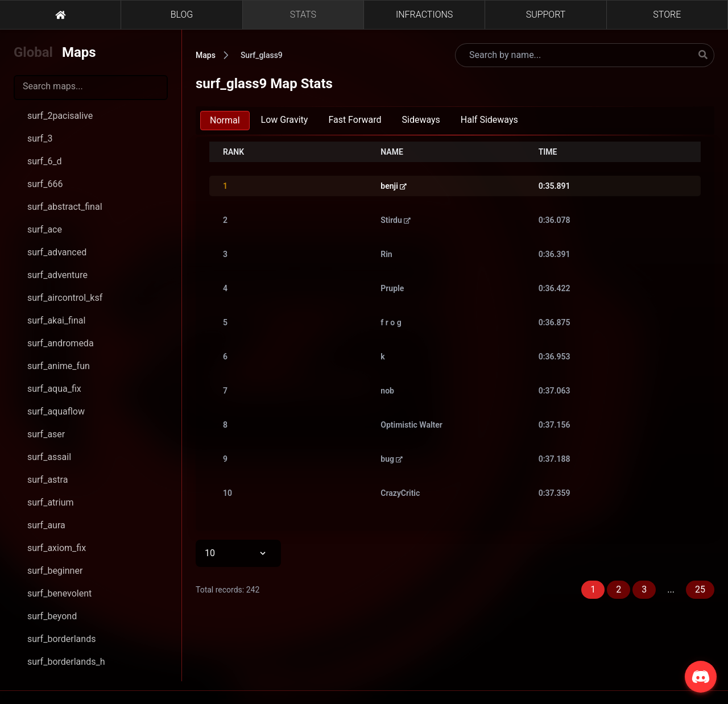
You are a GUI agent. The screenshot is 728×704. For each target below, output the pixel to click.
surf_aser (46, 434)
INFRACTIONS (424, 15)
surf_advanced (57, 252)
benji (394, 186)
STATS (303, 15)
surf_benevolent (59, 593)
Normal (225, 120)
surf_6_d (45, 161)
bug (392, 459)
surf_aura (46, 525)
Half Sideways (489, 120)
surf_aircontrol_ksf (65, 298)
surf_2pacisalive (60, 116)
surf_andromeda (61, 343)
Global (33, 52)
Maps (79, 52)
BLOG (182, 15)
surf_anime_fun (59, 366)
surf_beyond (52, 616)
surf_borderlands (61, 639)
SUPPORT (546, 15)
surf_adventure (57, 275)
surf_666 (45, 184)
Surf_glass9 (262, 55)
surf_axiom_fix (57, 548)
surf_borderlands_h (66, 662)
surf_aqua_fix (54, 389)
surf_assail (49, 457)
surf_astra (47, 480)
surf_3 (40, 138)
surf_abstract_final (65, 207)
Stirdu (396, 220)
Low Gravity (285, 120)
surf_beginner (55, 571)
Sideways (421, 120)
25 (700, 589)
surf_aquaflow (56, 411)
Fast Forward (355, 120)
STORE (667, 15)
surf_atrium (51, 502)
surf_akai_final (56, 320)
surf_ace (45, 229)
